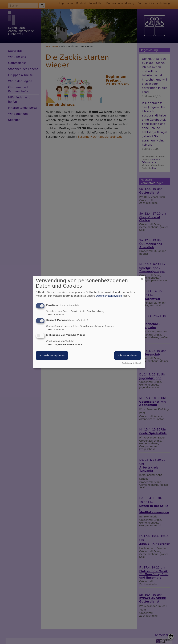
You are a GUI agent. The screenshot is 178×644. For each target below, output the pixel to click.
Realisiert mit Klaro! (131, 363)
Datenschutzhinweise (109, 296)
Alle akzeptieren (128, 356)
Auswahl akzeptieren (52, 356)
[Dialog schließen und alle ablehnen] (142, 278)
